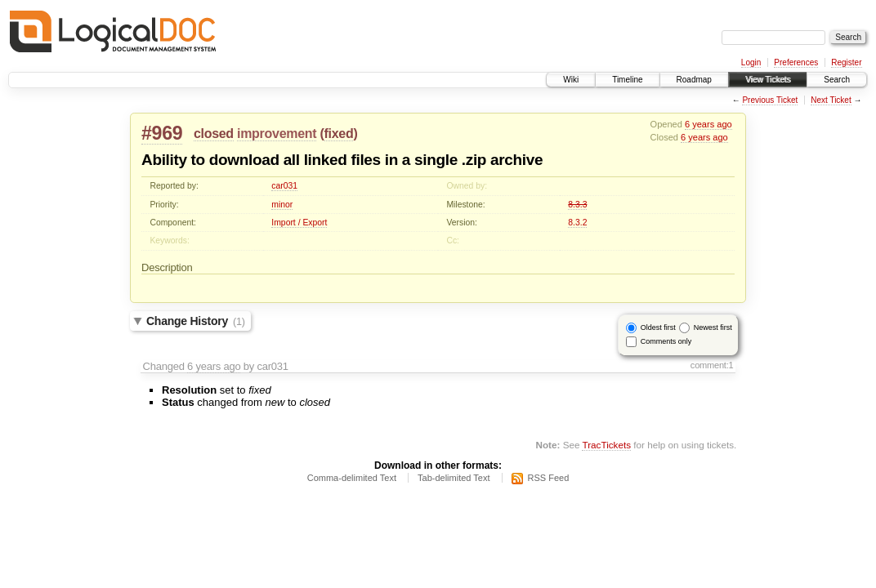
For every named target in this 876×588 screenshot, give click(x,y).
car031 (284, 186)
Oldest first (658, 327)
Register (846, 62)
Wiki (571, 80)
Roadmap (694, 80)
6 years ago (708, 124)
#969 (162, 133)
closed (214, 134)
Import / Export (299, 223)
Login (751, 62)
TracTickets (606, 445)
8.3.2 (577, 223)
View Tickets (768, 80)
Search (837, 80)
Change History (196, 321)
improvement (277, 134)
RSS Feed (549, 478)
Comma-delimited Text (352, 478)
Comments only (666, 341)
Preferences (796, 62)
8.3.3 (577, 205)
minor (282, 205)
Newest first (713, 327)
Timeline (627, 80)
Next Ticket (831, 100)
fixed (339, 134)
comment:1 (712, 365)
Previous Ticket (770, 100)
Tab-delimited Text (454, 478)
